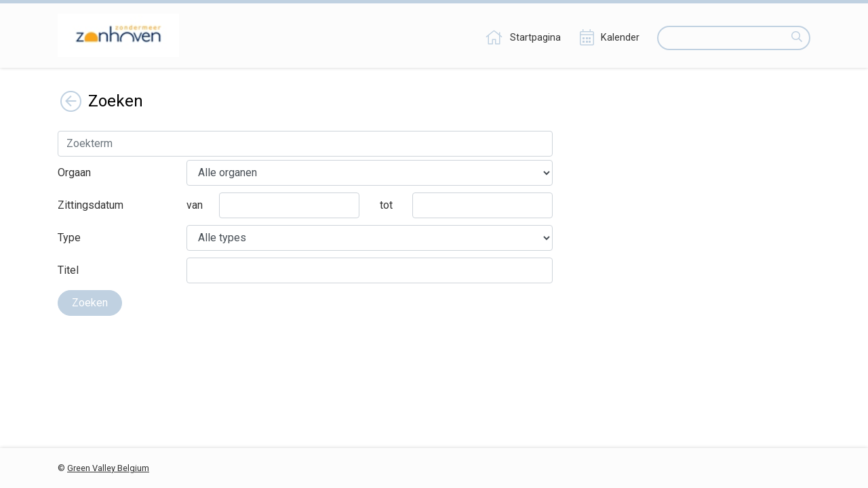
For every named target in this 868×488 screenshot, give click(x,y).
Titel (68, 270)
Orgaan (74, 172)
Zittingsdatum (91, 205)
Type (69, 238)
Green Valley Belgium (108, 468)
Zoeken (90, 303)
